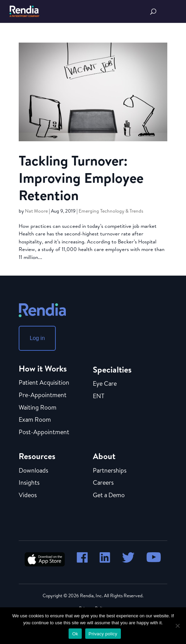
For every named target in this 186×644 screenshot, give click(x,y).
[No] (177, 626)
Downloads (33, 471)
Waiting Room (38, 408)
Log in (37, 338)
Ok (75, 634)
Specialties (112, 369)
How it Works (43, 368)
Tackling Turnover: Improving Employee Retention (81, 178)
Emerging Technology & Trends (111, 211)
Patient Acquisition (44, 383)
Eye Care (105, 384)
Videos (28, 495)
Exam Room (35, 420)
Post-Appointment (44, 432)
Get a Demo (109, 495)
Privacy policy (103, 634)
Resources (37, 456)
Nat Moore (36, 211)
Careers (103, 483)
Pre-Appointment (43, 395)
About (104, 456)
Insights (29, 483)
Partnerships (110, 471)
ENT (99, 396)
